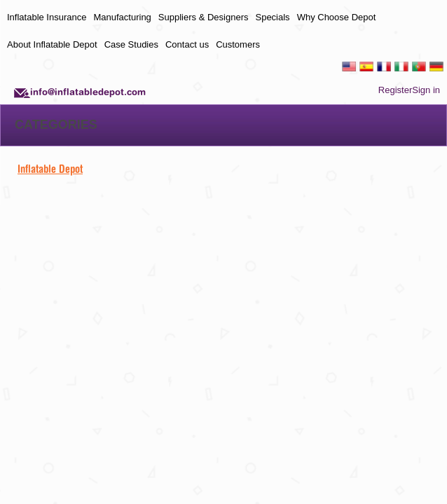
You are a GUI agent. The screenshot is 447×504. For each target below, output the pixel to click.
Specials (272, 17)
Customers (238, 44)
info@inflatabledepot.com (88, 92)
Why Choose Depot (337, 17)
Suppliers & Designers (204, 17)
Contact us (187, 44)
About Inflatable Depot (52, 44)
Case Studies (131, 44)
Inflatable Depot (50, 169)
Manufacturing (122, 17)
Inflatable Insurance (47, 17)
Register (395, 90)
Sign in (426, 90)
